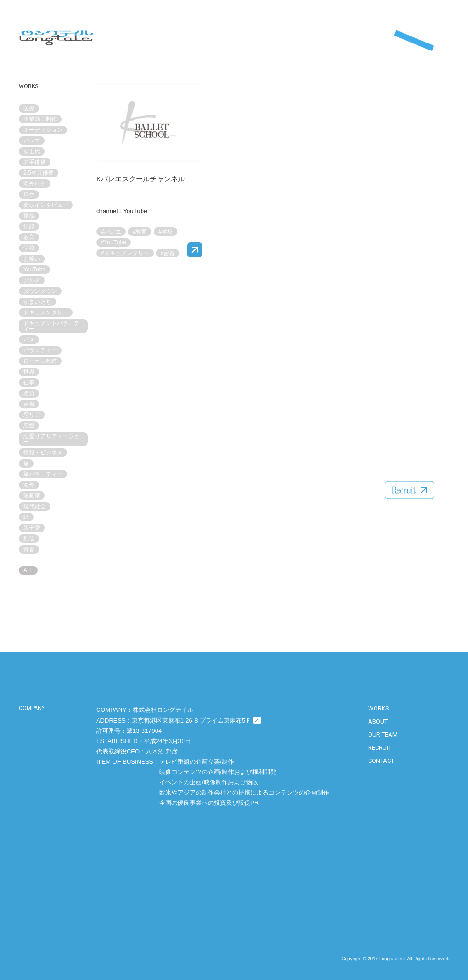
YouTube (34, 270)
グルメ (32, 280)
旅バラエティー (43, 474)
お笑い (32, 259)
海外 (29, 485)
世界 (29, 372)
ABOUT (378, 743)
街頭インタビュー (46, 205)
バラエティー (40, 350)
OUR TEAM (383, 756)
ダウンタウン (40, 291)
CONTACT (381, 782)
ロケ (29, 194)
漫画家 (32, 496)
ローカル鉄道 (40, 361)
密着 (29, 404)
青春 (29, 549)
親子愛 (32, 528)
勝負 (29, 393)
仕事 (29, 383)
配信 (29, 539)
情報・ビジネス (43, 453)
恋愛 (29, 426)
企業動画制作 (40, 119)
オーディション (43, 130)
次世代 (32, 151)
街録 (29, 227)
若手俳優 (35, 162)
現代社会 (35, 506)
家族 (29, 216)
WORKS (379, 730)
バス (29, 340)
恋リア (32, 415)
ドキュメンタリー (46, 312)
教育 (29, 237)
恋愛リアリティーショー (51, 439)
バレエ (32, 141)
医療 (29, 108)
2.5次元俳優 (39, 173)
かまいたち (37, 302)
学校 (29, 248)
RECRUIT (380, 769)
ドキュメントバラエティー (51, 326)
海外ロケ (35, 184)
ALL (28, 570)
